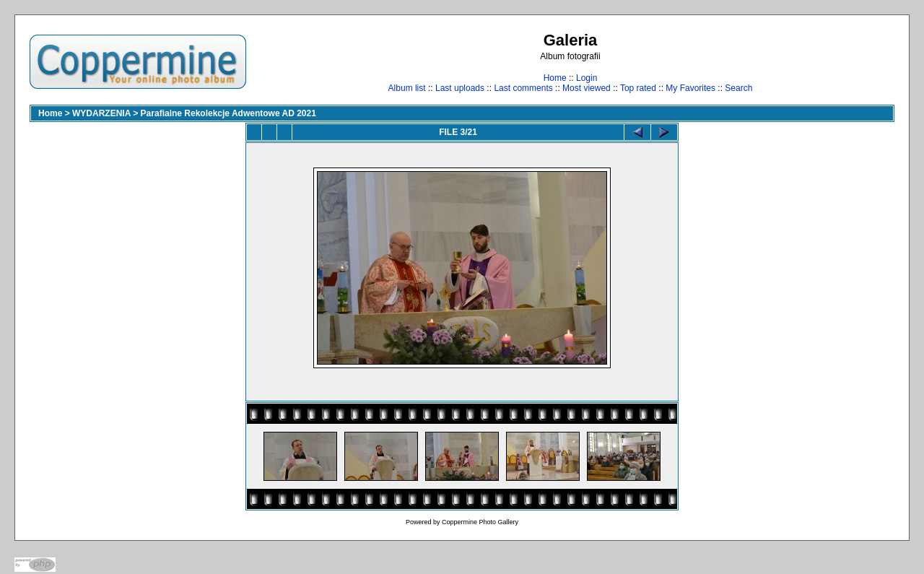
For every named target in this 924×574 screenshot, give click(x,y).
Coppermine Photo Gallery (480, 522)
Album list (407, 88)
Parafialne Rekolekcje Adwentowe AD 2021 (228, 113)
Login (587, 78)
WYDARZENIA (101, 113)
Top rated (638, 88)
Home (555, 78)
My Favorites (690, 88)
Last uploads (460, 88)
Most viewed (587, 88)
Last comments (523, 88)
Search (738, 88)
